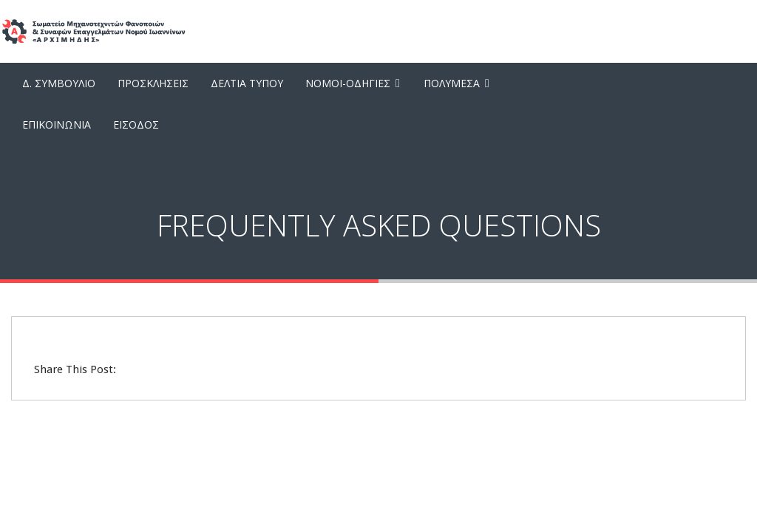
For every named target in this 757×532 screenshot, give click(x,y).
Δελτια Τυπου (247, 83)
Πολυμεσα (452, 83)
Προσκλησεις (153, 83)
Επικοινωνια (57, 125)
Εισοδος (136, 125)
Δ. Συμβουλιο (59, 83)
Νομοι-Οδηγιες (348, 83)
